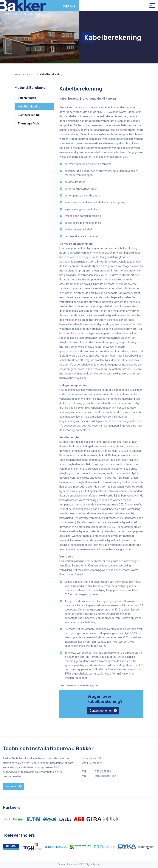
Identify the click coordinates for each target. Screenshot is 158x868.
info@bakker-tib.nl (106, 776)
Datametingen (27, 98)
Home (18, 75)
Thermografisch (28, 124)
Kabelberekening (29, 107)
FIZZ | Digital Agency (90, 864)
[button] (103, 711)
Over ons (69, 7)
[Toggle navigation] (152, 6)
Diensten (30, 75)
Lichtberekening (29, 115)
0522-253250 (103, 772)
